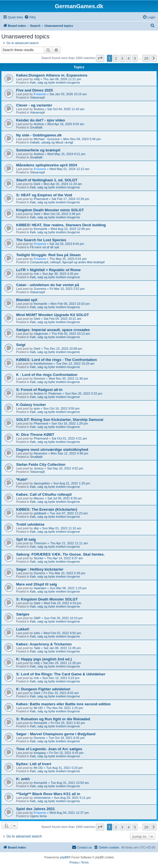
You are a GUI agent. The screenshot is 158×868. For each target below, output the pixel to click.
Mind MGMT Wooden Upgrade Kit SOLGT (53, 315)
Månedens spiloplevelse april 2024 (47, 165)
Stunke (38, 558)
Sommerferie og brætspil (38, 150)
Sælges (23, 614)
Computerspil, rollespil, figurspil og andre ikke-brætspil (67, 262)
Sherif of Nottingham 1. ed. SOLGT (47, 180)
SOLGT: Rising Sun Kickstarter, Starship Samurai (60, 420)
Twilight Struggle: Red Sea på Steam (48, 255)
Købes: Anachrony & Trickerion (44, 644)
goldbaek (40, 513)
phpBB (64, 857)
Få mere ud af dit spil (45, 247)
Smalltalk (36, 127)
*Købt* (22, 479)
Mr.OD (38, 708)
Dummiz (39, 378)
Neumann (40, 453)
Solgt (21, 345)
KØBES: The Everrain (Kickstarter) (47, 509)
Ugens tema (38, 816)
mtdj (37, 79)
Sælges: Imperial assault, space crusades (53, 330)
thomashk (40, 229)
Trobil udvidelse (30, 524)
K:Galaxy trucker (31, 405)
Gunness (40, 289)
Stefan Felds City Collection (41, 465)
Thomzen (40, 543)
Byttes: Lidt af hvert (34, 764)
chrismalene (42, 798)
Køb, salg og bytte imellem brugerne (55, 82)
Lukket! (23, 629)
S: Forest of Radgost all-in (39, 390)
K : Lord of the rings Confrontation (47, 375)
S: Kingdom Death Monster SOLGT (47, 599)
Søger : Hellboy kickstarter (40, 569)
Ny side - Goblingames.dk (39, 135)
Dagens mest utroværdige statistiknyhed (52, 450)
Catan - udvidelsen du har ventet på (48, 285)
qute (37, 408)
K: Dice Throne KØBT (35, 435)
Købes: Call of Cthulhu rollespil (44, 494)
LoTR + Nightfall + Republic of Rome (48, 270)
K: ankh (23, 779)
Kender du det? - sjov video (41, 120)
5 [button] (135, 58)
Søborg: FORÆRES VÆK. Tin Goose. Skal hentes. (60, 554)
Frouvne (40, 94)
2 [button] (116, 58)
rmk (36, 274)
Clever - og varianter (34, 105)
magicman (41, 334)
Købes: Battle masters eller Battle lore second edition (63, 704)
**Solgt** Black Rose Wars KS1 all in (48, 794)
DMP (37, 618)
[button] (100, 58)
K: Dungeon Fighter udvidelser (43, 689)
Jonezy (39, 468)
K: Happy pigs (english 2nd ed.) (44, 659)
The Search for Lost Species (41, 240)
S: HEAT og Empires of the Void (44, 195)
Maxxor (39, 498)
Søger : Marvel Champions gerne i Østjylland (56, 734)
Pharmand (41, 199)
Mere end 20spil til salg (36, 584)
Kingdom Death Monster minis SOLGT (50, 210)
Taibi (37, 648)
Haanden (40, 588)
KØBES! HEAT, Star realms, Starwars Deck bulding (61, 225)
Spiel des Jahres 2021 (35, 809)
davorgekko (42, 483)
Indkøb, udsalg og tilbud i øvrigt (52, 142)
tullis (37, 633)
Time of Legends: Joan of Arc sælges (49, 749)
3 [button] (122, 58)
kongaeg (40, 753)
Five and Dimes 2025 (34, 90)
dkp (36, 528)
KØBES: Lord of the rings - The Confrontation (57, 360)
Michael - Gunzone (47, 139)
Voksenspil (37, 97)
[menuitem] (30, 17)
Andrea (39, 109)
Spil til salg (26, 539)
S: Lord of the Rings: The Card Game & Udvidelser (61, 674)
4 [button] (128, 58)
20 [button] (146, 58)
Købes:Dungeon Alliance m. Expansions (52, 75)
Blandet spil (27, 300)
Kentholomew (43, 364)
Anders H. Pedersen (48, 393)
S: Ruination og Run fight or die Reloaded (53, 719)
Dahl (37, 184)
